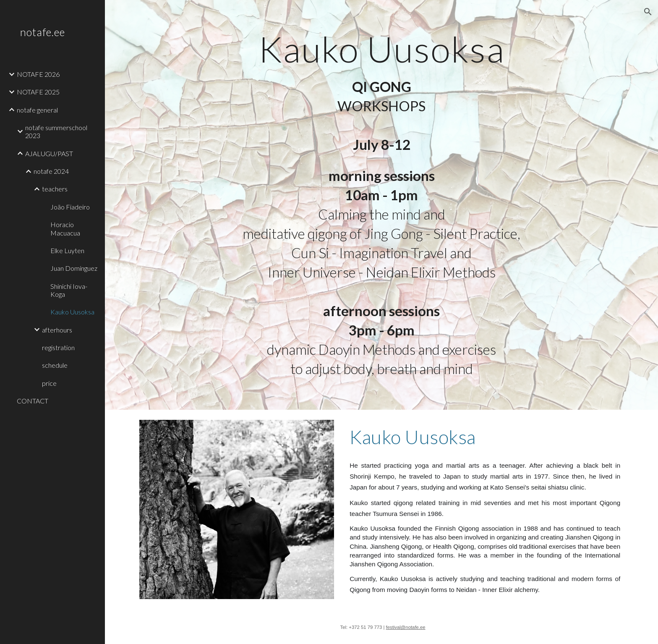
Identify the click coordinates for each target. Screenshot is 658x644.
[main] (381, 93)
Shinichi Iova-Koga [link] (69, 290)
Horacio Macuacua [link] (65, 228)
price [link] (49, 383)
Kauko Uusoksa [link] (72, 312)
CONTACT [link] (33, 401)
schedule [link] (55, 365)
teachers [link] (55, 189)
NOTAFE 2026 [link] (38, 74)
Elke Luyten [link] (67, 250)
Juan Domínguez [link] (74, 268)
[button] (648, 12)
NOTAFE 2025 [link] (38, 92)
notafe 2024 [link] (51, 171)
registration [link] (58, 347)
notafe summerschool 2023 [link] (56, 131)
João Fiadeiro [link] (70, 207)
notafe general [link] (37, 110)
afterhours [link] (57, 330)
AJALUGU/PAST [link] (49, 153)
